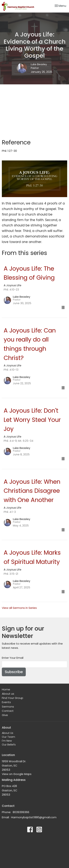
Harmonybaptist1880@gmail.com (34, 817)
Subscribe (14, 672)
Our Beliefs (9, 745)
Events (6, 702)
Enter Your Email (13, 658)
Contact (8, 711)
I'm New (7, 741)
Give (5, 715)
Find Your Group (13, 698)
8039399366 (21, 812)
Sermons (8, 707)
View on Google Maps (17, 774)
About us (8, 694)
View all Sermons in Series (19, 608)
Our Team (8, 737)
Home (6, 689)
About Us (8, 733)
